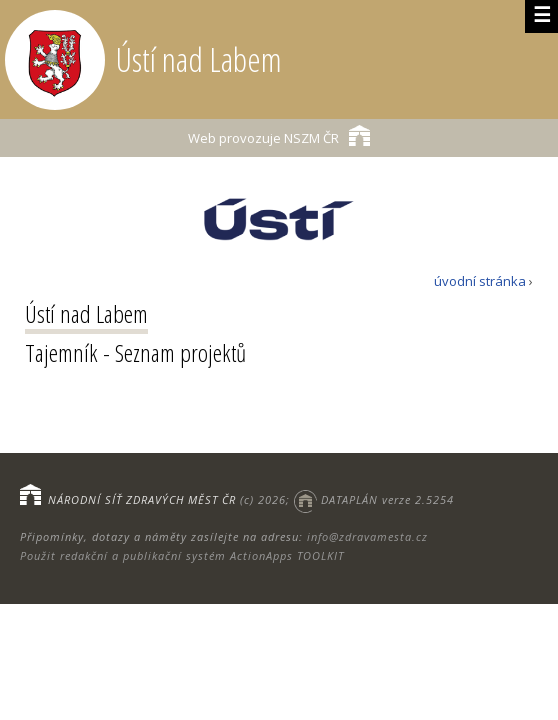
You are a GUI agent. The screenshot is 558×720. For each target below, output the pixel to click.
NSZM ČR (279, 135)
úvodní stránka (480, 281)
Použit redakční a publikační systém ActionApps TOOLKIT (182, 555)
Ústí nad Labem (86, 313)
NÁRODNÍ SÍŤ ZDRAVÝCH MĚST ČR (142, 499)
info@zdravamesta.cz (367, 536)
